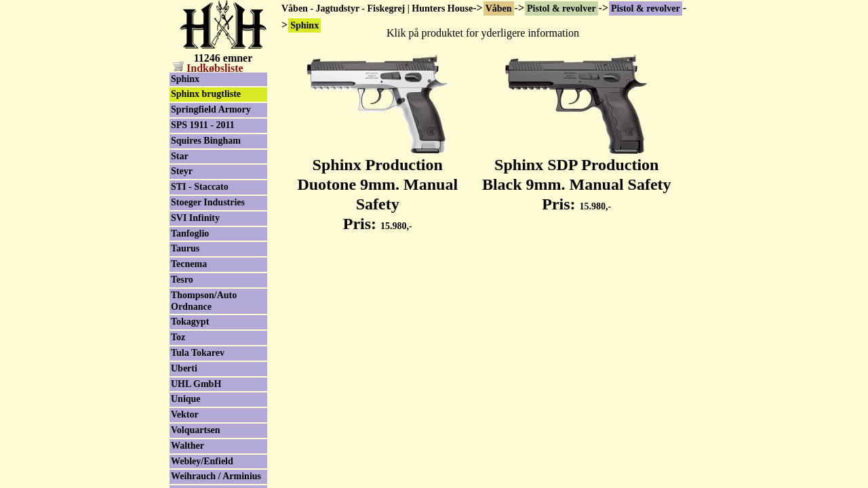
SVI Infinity (195, 218)
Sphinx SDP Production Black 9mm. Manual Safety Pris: (577, 177)
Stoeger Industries (208, 202)
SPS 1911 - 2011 (203, 125)
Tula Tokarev (198, 353)
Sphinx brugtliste (206, 94)
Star (180, 156)
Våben (499, 8)
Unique (186, 399)
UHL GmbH (196, 384)
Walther (188, 446)
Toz (178, 337)
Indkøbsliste (208, 68)
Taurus (185, 248)
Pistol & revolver (561, 8)
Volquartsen (196, 430)
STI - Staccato (200, 187)
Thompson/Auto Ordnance (204, 301)
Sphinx (185, 79)
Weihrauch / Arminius (216, 476)
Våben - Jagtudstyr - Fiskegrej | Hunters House (377, 8)
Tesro (182, 280)
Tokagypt (190, 322)
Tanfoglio (190, 233)
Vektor (185, 414)
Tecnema (189, 264)
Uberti (184, 368)
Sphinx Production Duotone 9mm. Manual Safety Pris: (377, 186)
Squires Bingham (206, 141)
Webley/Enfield (202, 461)
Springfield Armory (211, 109)
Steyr (182, 171)
